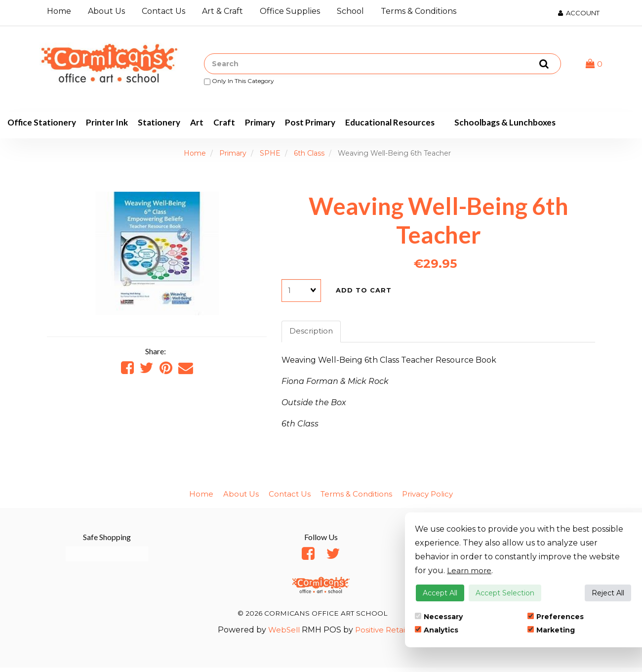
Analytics (437, 630)
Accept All (440, 593)
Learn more (470, 570)
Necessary (439, 617)
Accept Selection (505, 593)
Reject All (608, 593)
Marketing (551, 630)
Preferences (556, 617)
